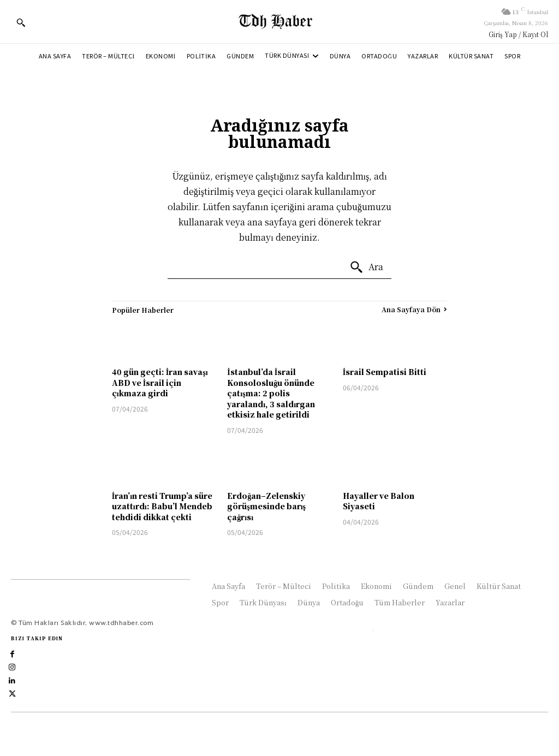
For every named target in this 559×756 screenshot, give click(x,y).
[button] (21, 22)
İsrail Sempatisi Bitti (385, 372)
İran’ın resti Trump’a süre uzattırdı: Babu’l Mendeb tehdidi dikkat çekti (162, 506)
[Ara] (366, 267)
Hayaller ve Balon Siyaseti (379, 501)
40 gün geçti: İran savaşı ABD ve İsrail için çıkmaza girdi (160, 382)
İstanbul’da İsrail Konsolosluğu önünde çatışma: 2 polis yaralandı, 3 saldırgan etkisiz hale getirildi (271, 393)
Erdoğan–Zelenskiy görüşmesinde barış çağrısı (266, 506)
